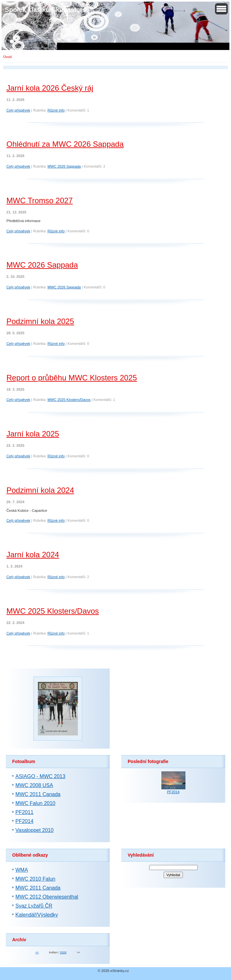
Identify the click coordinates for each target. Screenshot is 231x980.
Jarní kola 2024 (33, 555)
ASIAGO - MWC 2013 (40, 776)
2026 (63, 952)
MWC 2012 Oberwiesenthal (47, 897)
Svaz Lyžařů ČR (34, 906)
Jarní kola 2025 (33, 434)
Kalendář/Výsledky (37, 915)
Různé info (56, 110)
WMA (22, 870)
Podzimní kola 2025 (40, 321)
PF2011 (24, 812)
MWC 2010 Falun (35, 879)
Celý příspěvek (18, 110)
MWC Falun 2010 (35, 803)
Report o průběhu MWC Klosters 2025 (72, 378)
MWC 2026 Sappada (64, 166)
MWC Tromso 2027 (40, 200)
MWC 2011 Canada (38, 794)
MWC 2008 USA (34, 785)
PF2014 (24, 821)
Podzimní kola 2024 (40, 490)
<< (37, 952)
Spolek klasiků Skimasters (45, 10)
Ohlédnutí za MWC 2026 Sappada (65, 144)
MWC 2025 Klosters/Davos (69, 400)
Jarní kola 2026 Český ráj (50, 88)
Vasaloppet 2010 (34, 830)
